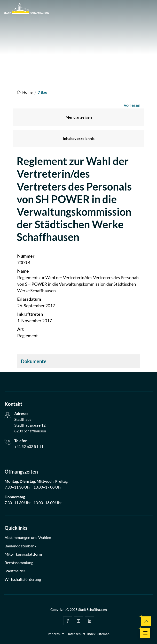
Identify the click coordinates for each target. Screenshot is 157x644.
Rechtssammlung (19, 563)
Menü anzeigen (79, 117)
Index (91, 634)
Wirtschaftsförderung (23, 579)
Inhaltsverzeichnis (79, 138)
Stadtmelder (15, 571)
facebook (68, 621)
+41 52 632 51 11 (29, 446)
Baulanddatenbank (20, 546)
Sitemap (103, 634)
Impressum (56, 634)
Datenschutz (76, 634)
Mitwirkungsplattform (23, 554)
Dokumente (34, 361)
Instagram (78, 621)
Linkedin (89, 621)
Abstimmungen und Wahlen (28, 537)
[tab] (78, 361)
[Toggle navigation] (145, 633)
